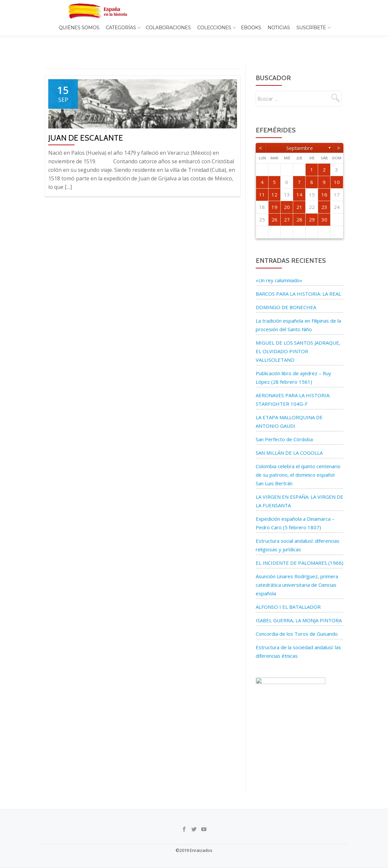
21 (299, 193)
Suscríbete (311, 28)
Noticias (279, 28)
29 (312, 206)
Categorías (121, 28)
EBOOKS (251, 28)
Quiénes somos (79, 28)
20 (287, 193)
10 (337, 168)
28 (299, 206)
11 (262, 181)
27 (287, 206)
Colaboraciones (168, 28)
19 (274, 193)
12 (274, 181)
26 (274, 206)
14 (299, 181)
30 (324, 206)
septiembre (300, 134)
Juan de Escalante (86, 124)
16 (324, 181)
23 (324, 193)
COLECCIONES (214, 28)
